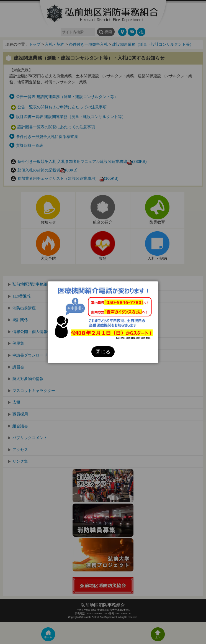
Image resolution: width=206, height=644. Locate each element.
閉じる (103, 352)
